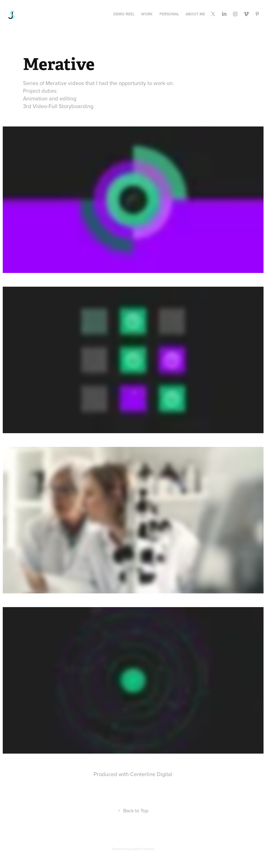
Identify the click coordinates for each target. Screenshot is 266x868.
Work (147, 14)
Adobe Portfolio (143, 849)
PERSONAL (169, 14)
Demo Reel (124, 14)
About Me (195, 14)
